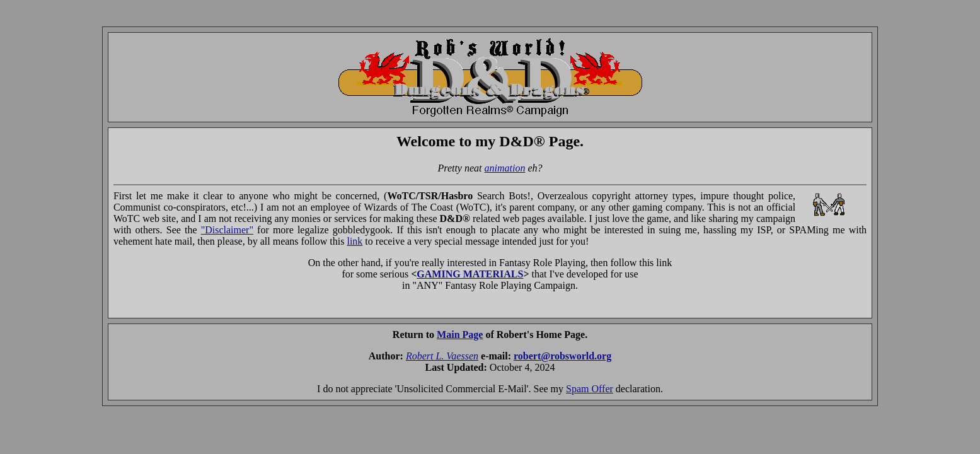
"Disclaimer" (227, 230)
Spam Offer (590, 389)
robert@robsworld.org (562, 356)
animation (505, 168)
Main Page (460, 335)
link (355, 241)
